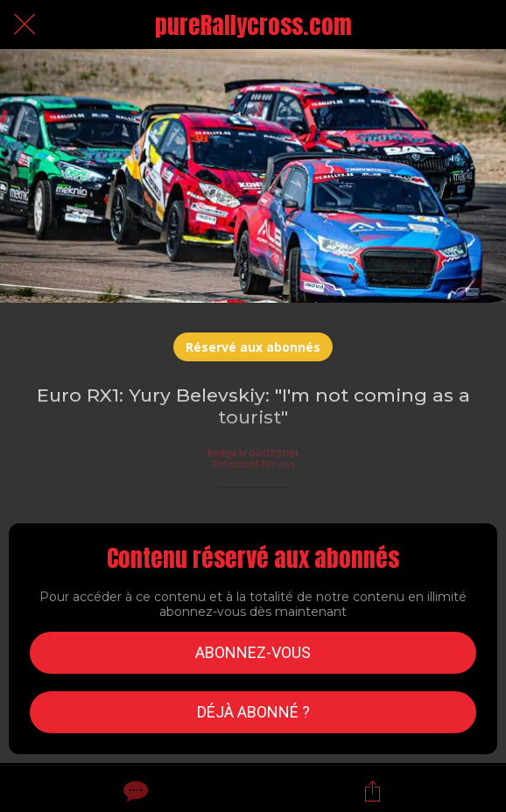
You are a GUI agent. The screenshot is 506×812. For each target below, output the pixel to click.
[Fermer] (25, 24)
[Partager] (373, 791)
